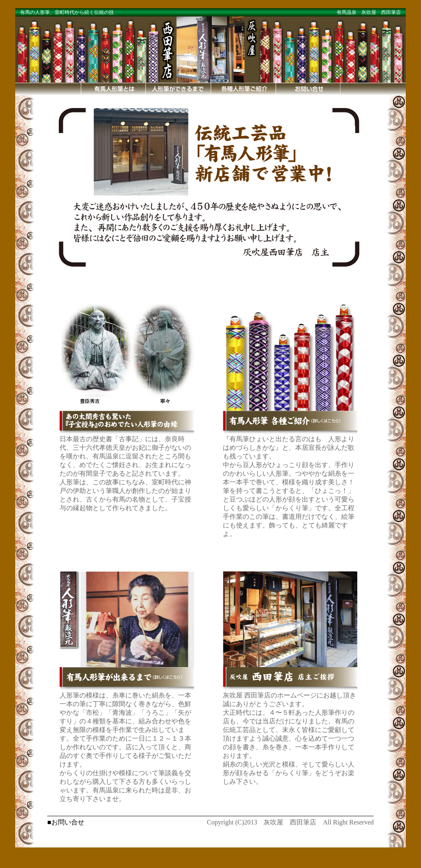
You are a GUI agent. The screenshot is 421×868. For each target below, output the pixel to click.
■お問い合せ (66, 822)
